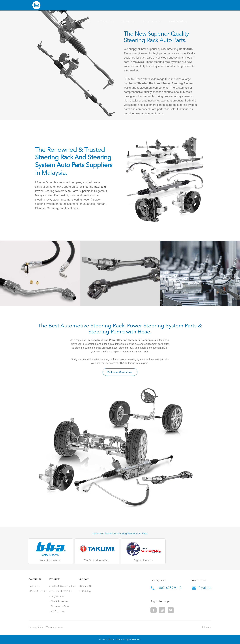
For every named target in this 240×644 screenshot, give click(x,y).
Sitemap (207, 627)
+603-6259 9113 (166, 588)
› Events (150, 5)
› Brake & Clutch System (73, 586)
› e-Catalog (187, 5)
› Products (134, 5)
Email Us (202, 588)
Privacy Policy (36, 627)
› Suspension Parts (70, 606)
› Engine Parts (67, 596)
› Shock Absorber (69, 601)
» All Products (67, 611)
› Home (100, 5)
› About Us (117, 5)
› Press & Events (37, 591)
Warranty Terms (55, 627)
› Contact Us (168, 5)
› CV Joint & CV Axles (71, 591)
